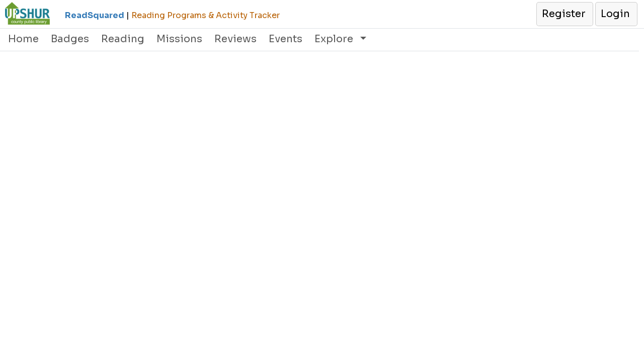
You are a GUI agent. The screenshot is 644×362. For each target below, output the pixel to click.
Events (286, 39)
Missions (179, 39)
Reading (123, 39)
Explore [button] (335, 39)
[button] (564, 14)
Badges (70, 39)
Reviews (235, 39)
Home (23, 39)
